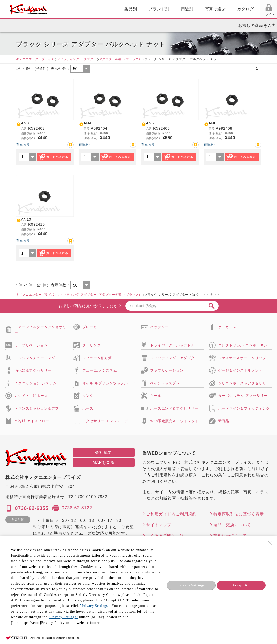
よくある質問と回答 (165, 536)
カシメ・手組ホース (31, 396)
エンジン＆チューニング (35, 358)
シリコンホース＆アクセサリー (244, 383)
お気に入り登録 (71, 145)
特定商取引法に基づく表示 (239, 514)
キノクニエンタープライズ (35, 59)
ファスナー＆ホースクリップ (242, 358)
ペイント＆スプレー (167, 383)
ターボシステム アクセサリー (243, 396)
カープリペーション (31, 345)
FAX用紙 (249, 14)
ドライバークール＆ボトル (172, 345)
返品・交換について (232, 525)
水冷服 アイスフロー (32, 421)
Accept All (241, 585)
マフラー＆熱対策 (97, 358)
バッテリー (159, 327)
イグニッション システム (35, 383)
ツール (156, 396)
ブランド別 (101, 9)
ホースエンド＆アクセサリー (174, 408)
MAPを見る (104, 463)
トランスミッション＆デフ (37, 408)
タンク (88, 396)
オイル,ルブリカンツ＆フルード (109, 383)
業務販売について (230, 536)
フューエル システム (100, 370)
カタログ (188, 9)
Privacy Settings (191, 585)
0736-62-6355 (32, 508)
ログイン (211, 14)
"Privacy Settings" (95, 606)
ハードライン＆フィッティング (244, 408)
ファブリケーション (167, 370)
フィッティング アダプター (77, 59)
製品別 (73, 9)
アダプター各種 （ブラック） (121, 59)
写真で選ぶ (158, 9)
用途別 (130, 9)
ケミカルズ (227, 327)
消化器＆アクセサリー (33, 370)
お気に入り (230, 14)
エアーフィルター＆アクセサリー (40, 330)
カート (270, 10)
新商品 (224, 421)
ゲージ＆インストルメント (240, 370)
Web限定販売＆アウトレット (174, 421)
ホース (88, 408)
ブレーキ (90, 327)
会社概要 (104, 453)
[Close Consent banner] (270, 543)
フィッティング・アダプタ (172, 358)
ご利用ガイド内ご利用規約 (171, 514)
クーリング (92, 345)
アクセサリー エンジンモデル (107, 421)
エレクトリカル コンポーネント (245, 345)
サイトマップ (159, 525)
